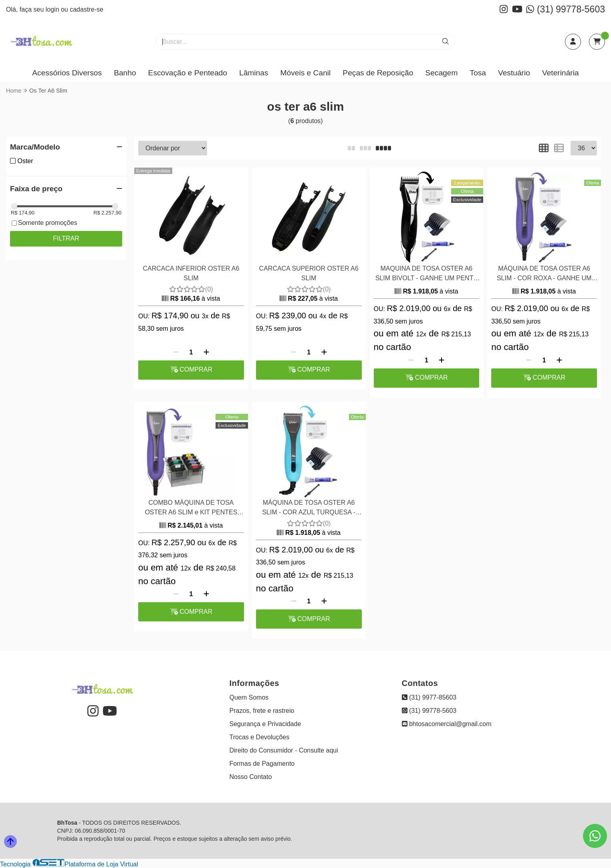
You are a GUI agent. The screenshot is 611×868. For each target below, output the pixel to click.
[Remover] (176, 352)
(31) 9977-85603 (429, 697)
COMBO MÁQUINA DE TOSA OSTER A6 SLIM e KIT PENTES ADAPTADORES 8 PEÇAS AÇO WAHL (191, 509)
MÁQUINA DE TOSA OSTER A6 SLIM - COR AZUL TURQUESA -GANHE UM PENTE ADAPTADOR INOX (309, 509)
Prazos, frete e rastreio (262, 711)
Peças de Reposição (378, 73)
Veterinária (561, 73)
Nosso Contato (251, 777)
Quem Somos (249, 697)
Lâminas (254, 73)
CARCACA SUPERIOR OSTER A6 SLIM (309, 273)
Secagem (441, 73)
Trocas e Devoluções (260, 737)
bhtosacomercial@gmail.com (447, 724)
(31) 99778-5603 (566, 9)
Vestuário (514, 73)
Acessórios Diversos (67, 73)
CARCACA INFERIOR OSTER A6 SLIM (191, 273)
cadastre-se (87, 9)
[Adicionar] (206, 352)
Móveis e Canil (306, 73)
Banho (125, 73)
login (53, 9)
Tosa (478, 73)
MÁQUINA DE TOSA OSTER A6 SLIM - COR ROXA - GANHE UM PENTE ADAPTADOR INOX (544, 274)
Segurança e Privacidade (265, 724)
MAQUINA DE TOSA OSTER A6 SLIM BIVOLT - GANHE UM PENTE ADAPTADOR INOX (426, 274)
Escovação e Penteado (188, 73)
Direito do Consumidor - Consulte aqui (284, 750)
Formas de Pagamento (262, 764)
